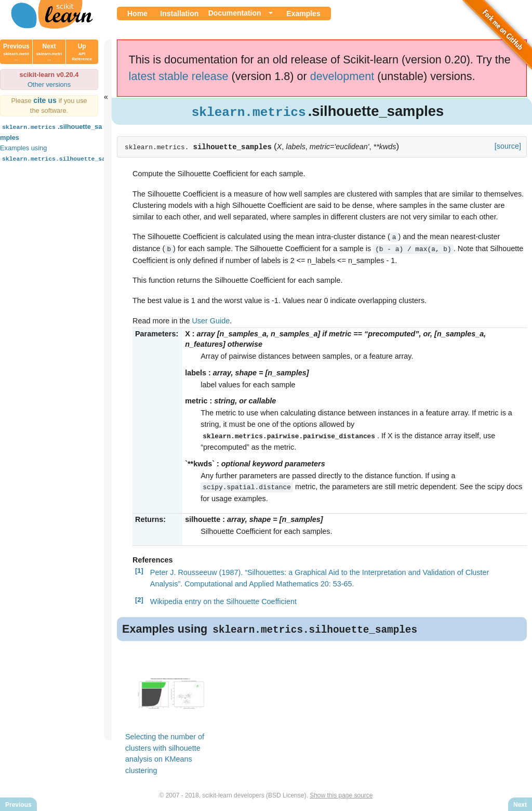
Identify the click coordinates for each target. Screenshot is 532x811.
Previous (16, 52)
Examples (303, 14)
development (342, 76)
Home (137, 14)
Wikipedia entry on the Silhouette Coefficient (223, 600)
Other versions (49, 84)
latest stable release (179, 76)
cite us (46, 100)
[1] (139, 569)
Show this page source (341, 794)
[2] (139, 598)
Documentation (235, 13)
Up (82, 52)
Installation (179, 14)
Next (49, 52)
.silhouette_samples (51, 131)
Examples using (63, 153)
